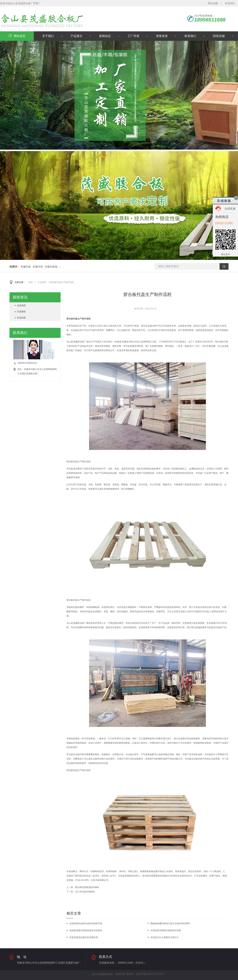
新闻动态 (105, 36)
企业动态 (21, 305)
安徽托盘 (26, 267)
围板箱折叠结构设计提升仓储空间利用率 (170, 924)
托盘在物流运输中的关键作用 (84, 937)
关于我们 (48, 36)
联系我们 (230, 3)
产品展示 (76, 36)
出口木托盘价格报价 (85, 892)
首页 (31, 282)
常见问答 (21, 318)
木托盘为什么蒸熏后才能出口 (165, 937)
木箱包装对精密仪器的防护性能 (166, 930)
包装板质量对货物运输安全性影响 (86, 930)
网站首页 (17, 36)
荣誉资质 (162, 36)
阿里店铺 (219, 36)
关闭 (236, 198)
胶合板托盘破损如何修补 (87, 887)
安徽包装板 (51, 267)
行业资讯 (42, 282)
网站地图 (213, 3)
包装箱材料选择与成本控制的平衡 (86, 924)
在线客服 (230, 209)
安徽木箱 (38, 267)
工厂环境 (133, 36)
